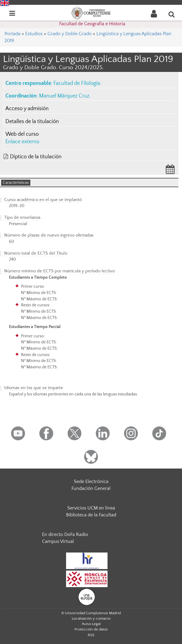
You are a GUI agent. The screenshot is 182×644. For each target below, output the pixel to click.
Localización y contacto (91, 618)
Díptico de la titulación (36, 157)
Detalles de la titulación (32, 122)
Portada (12, 34)
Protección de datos (91, 629)
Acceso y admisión (27, 109)
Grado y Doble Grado (70, 34)
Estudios (34, 34)
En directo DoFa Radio (65, 534)
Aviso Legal (91, 624)
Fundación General (91, 488)
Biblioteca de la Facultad (91, 515)
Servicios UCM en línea (91, 508)
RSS (91, 635)
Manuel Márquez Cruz (64, 96)
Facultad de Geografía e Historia (92, 24)
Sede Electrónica (91, 481)
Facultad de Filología (77, 83)
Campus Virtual (58, 541)
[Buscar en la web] (172, 14)
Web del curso (22, 134)
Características (16, 183)
